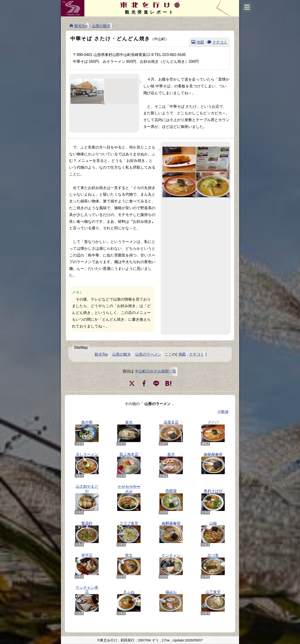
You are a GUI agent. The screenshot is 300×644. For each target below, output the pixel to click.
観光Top (81, 26)
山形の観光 (101, 26)
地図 (200, 42)
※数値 (223, 412)
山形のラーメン (148, 354)
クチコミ (220, 42)
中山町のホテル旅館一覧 (156, 371)
